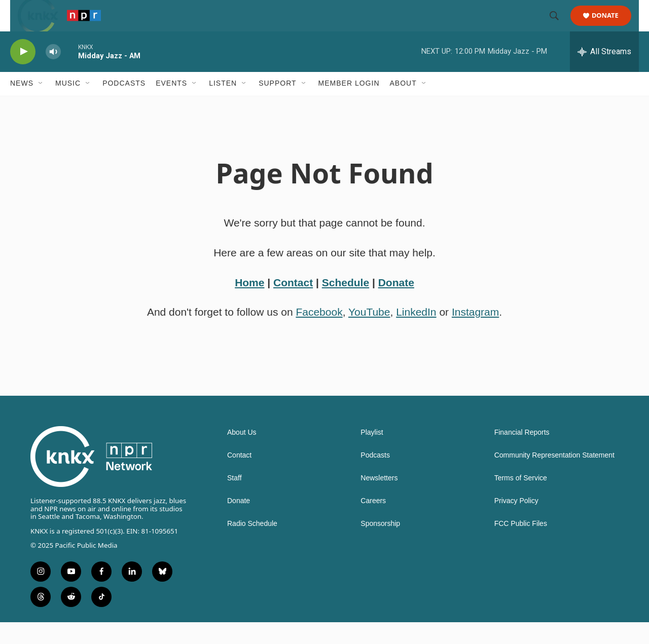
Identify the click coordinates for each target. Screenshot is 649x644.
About (403, 105)
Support (277, 105)
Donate (611, 27)
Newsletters (379, 500)
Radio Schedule (252, 546)
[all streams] (604, 73)
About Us (242, 455)
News (22, 105)
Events (171, 105)
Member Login (349, 105)
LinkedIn (416, 334)
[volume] (53, 74)
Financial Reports (522, 455)
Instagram (475, 334)
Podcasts (124, 105)
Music (68, 105)
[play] (23, 74)
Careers (373, 523)
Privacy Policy (516, 523)
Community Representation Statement (554, 478)
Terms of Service (521, 500)
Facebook (319, 334)
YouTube (369, 334)
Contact (293, 304)
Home (249, 304)
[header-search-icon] (559, 27)
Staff (235, 500)
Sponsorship (380, 546)
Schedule (346, 304)
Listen (223, 105)
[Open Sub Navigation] (41, 105)
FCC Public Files (521, 546)
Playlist (372, 455)
